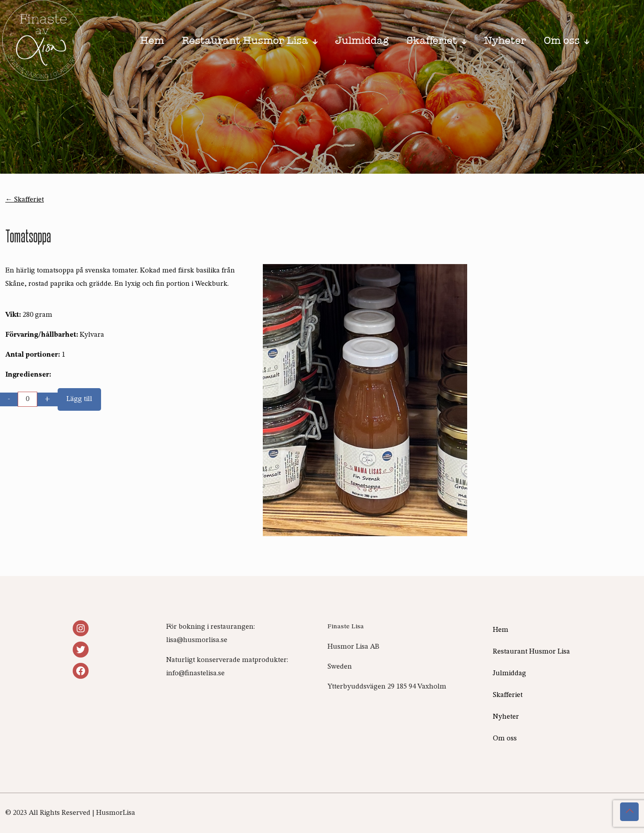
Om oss (505, 739)
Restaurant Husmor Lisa (531, 652)
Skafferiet (508, 695)
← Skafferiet (25, 200)
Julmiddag (509, 673)
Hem (501, 630)
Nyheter (506, 717)
